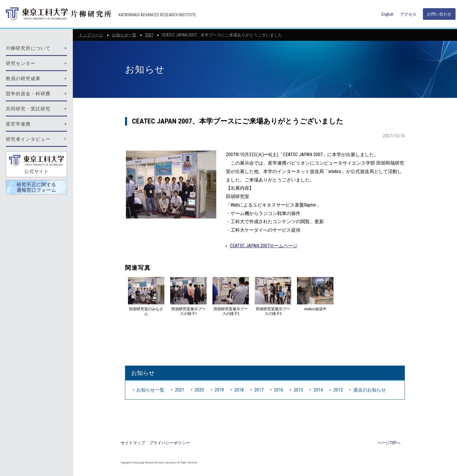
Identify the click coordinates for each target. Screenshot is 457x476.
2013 (338, 390)
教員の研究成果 (23, 79)
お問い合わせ (439, 14)
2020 (199, 390)
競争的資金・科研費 (28, 94)
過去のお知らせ (370, 390)
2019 (219, 390)
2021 (180, 390)
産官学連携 (18, 124)
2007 (149, 35)
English (387, 14)
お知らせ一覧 (124, 35)
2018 (239, 390)
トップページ (91, 35)
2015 (298, 390)
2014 (318, 390)
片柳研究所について (28, 48)
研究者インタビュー (28, 139)
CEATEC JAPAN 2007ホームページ (264, 246)
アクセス (408, 14)
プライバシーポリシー (170, 443)
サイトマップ (133, 443)
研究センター (21, 63)
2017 (259, 390)
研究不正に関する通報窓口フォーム (36, 187)
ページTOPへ (389, 443)
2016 (279, 390)
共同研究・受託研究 (28, 109)
